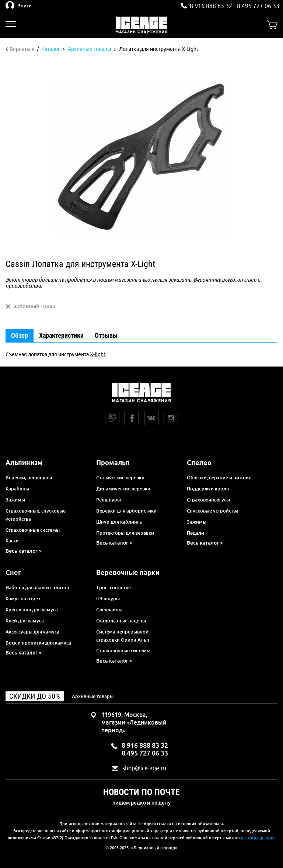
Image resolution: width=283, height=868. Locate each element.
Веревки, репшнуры (29, 478)
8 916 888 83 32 (211, 6)
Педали (195, 533)
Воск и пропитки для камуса (38, 643)
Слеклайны (109, 610)
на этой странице (258, 838)
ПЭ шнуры (108, 598)
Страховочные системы (33, 530)
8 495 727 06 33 (258, 6)
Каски (12, 541)
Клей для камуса (25, 621)
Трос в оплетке (113, 587)
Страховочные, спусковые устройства (36, 515)
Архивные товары (93, 696)
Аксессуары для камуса (32, 632)
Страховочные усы (208, 500)
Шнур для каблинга (119, 522)
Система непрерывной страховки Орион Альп (123, 636)
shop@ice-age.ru (144, 768)
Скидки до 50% (35, 696)
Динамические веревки (123, 489)
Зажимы (15, 500)
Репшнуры (109, 500)
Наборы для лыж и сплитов (37, 587)
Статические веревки (120, 478)
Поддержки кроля (208, 489)
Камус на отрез (23, 598)
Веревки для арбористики (126, 511)
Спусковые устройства (213, 511)
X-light (98, 354)
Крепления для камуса (32, 610)
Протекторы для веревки (125, 533)
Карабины (17, 489)
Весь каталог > (24, 551)
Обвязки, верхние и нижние (219, 478)
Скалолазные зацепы (121, 621)
